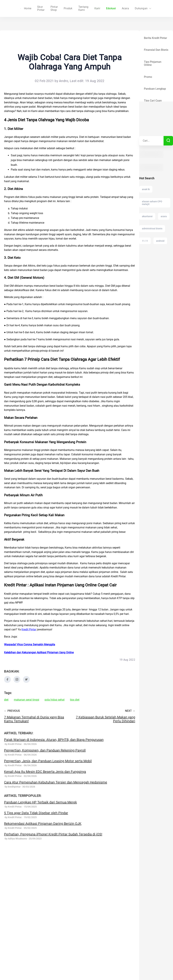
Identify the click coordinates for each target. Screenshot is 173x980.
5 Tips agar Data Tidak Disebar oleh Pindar (36, 813)
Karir (93, 8)
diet (6, 700)
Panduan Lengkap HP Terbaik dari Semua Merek (40, 802)
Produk (64, 8)
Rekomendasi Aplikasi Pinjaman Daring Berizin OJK (43, 824)
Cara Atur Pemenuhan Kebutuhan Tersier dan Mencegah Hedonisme (56, 782)
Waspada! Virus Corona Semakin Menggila (30, 645)
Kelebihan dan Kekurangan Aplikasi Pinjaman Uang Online (39, 652)
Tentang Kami (79, 8)
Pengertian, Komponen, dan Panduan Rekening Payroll (45, 750)
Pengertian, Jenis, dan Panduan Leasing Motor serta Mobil (48, 761)
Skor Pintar (50, 8)
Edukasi (106, 8)
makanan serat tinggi (27, 700)
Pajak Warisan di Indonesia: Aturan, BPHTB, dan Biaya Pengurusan (54, 740)
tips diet (75, 700)
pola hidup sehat (55, 700)
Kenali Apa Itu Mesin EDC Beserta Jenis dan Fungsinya (45, 772)
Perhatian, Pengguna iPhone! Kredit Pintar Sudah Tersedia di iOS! (53, 834)
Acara (121, 8)
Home (36, 8)
